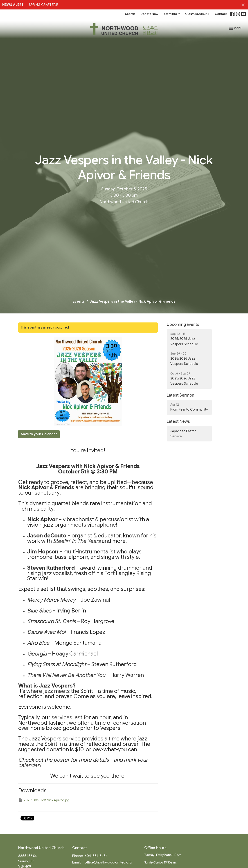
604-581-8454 (96, 856)
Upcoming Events (183, 324)
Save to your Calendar (39, 434)
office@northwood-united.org (108, 862)
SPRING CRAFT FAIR (44, 5)
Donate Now (149, 14)
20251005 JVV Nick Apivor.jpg (44, 800)
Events (79, 302)
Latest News (178, 421)
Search (130, 14)
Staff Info (172, 14)
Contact (221, 14)
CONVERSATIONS (197, 14)
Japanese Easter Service (183, 434)
